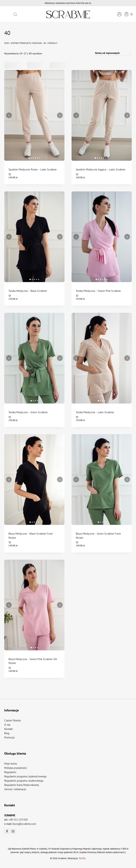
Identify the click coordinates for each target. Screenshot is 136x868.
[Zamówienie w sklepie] (113, 53)
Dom (7, 43)
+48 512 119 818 (18, 820)
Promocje (9, 737)
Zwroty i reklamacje (15, 789)
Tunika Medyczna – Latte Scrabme (95, 412)
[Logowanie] (119, 14)
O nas (7, 725)
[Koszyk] (128, 14)
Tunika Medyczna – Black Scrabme (28, 291)
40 (45, 43)
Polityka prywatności (16, 768)
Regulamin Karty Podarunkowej (22, 785)
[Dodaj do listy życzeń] (34, 174)
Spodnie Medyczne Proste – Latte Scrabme (33, 169)
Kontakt (8, 729)
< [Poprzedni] (9, 115)
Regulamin (10, 772)
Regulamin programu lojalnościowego (25, 776)
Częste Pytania (12, 720)
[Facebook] (7, 831)
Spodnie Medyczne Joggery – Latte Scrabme (101, 169)
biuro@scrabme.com (24, 824)
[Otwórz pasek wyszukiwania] (15, 14)
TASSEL (82, 858)
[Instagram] (13, 831)
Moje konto (11, 764)
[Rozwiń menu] (7, 14)
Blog (7, 733)
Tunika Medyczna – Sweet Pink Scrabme (98, 291)
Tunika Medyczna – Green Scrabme (28, 412)
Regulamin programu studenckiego (24, 781)
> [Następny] (60, 115)
